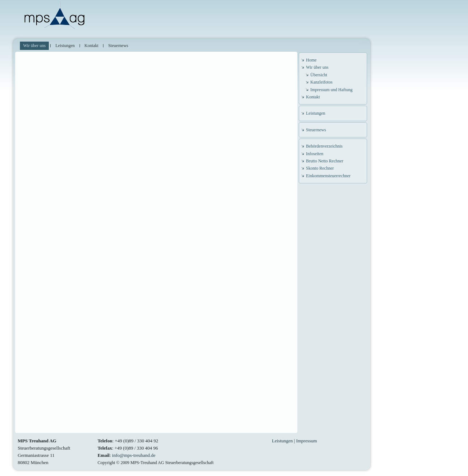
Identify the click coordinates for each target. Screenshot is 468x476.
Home (311, 60)
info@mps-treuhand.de (134, 455)
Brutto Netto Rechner (325, 161)
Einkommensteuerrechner (328, 176)
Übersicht (319, 75)
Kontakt (313, 97)
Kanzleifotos (321, 82)
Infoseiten (315, 154)
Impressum (307, 441)
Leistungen (316, 113)
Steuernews (316, 130)
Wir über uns (317, 67)
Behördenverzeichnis (324, 146)
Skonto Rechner (320, 168)
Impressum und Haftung (331, 90)
